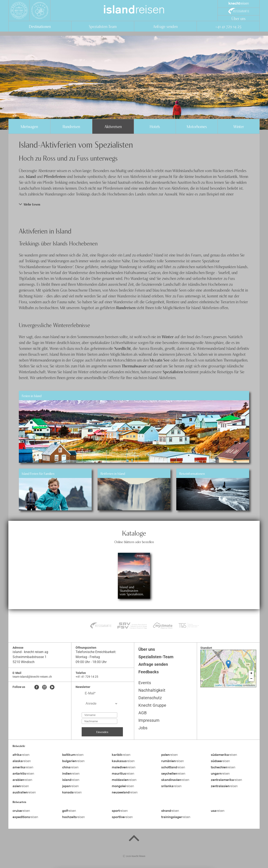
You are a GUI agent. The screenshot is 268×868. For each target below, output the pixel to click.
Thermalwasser (134, 366)
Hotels (155, 126)
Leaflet (218, 685)
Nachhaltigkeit (152, 690)
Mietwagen (29, 126)
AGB (142, 713)
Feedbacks (149, 672)
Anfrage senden (165, 26)
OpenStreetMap (234, 685)
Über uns (239, 18)
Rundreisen (71, 126)
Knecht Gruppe (152, 705)
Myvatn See (160, 360)
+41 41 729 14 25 (228, 26)
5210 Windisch (24, 662)
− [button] (251, 679)
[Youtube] (52, 688)
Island (31, 176)
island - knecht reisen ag (30, 652)
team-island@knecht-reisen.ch (32, 677)
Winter (239, 126)
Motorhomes (197, 126)
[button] (134, 204)
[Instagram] (44, 688)
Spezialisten (173, 372)
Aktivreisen (113, 126)
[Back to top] (134, 839)
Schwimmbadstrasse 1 (30, 657)
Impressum (149, 720)
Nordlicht (123, 348)
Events (145, 683)
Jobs (143, 728)
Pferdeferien (55, 176)
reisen (134, 10)
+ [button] (251, 673)
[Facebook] (37, 688)
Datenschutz (150, 698)
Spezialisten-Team (103, 26)
